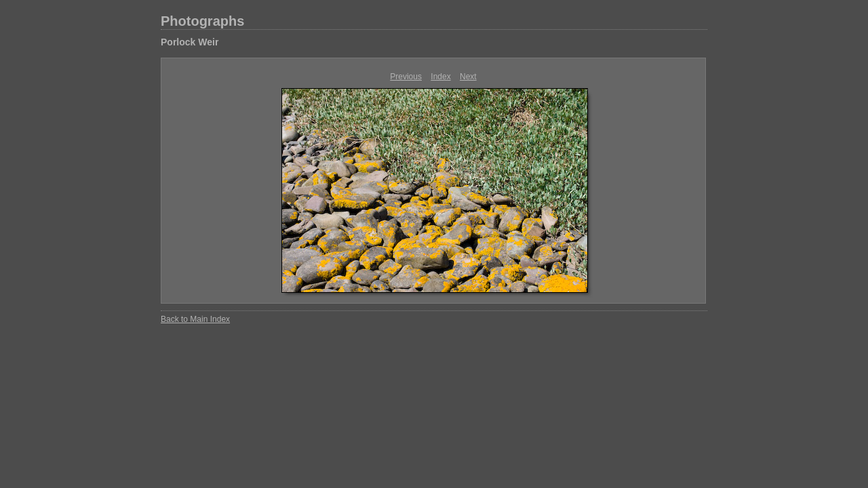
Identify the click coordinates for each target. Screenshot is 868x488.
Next (468, 77)
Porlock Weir (190, 42)
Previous (406, 77)
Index (440, 77)
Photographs (202, 21)
